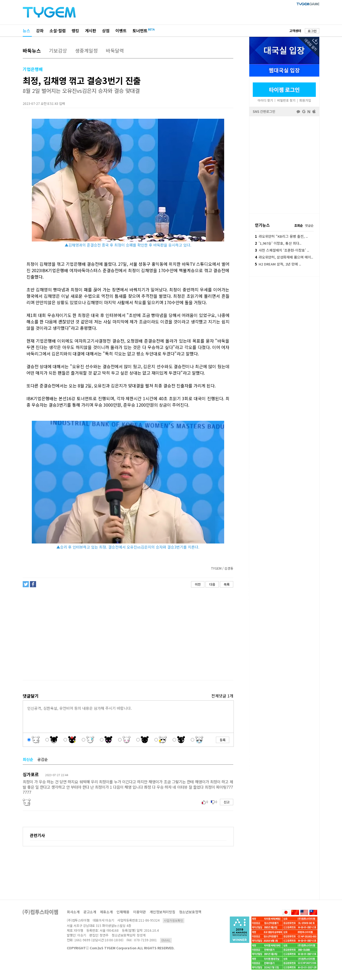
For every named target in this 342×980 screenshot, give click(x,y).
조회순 (299, 225)
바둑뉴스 (32, 50)
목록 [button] (227, 584)
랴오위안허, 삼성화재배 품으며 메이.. (284, 257)
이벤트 (121, 31)
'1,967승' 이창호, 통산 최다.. (278, 243)
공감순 (43, 759)
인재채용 (123, 912)
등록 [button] (223, 740)
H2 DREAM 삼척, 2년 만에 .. (278, 264)
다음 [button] (212, 584)
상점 (106, 31)
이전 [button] (198, 584)
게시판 (91, 31)
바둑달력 (115, 50)
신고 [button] (227, 802)
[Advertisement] (128, 634)
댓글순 (309, 225)
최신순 (28, 759)
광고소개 (90, 912)
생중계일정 (86, 50)
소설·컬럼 (58, 31)
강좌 (40, 31)
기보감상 (58, 50)
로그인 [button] (312, 31)
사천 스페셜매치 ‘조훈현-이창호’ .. (282, 250)
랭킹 (75, 31)
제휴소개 (106, 912)
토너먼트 (140, 31)
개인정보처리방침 (162, 912)
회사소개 (73, 912)
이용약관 (139, 912)
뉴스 (26, 31)
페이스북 (284, 164)
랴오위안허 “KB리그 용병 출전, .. (281, 236)
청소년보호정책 (190, 912)
